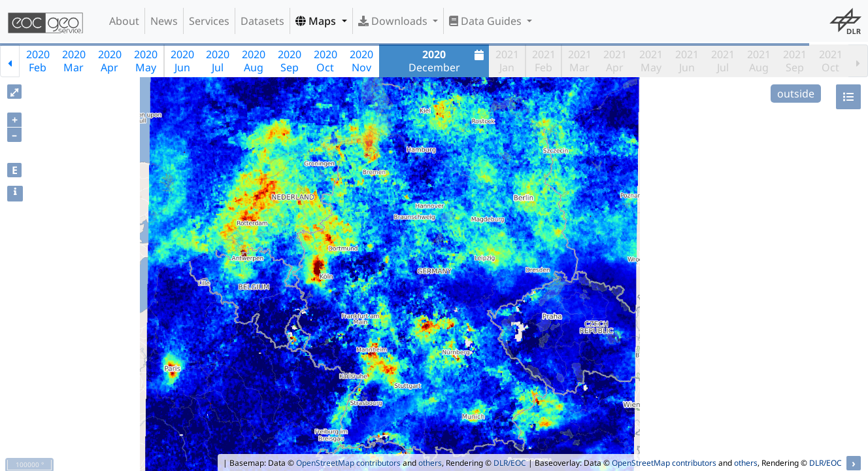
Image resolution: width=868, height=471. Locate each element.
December (448, 61)
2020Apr (110, 61)
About (124, 21)
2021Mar (580, 61)
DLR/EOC (510, 463)
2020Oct (325, 61)
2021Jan (507, 61)
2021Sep (795, 61)
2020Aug (254, 61)
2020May (146, 61)
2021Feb (544, 61)
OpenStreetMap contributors (348, 463)
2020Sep (290, 61)
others (430, 463)
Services (209, 21)
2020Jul (218, 61)
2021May (651, 61)
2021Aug (759, 61)
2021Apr (615, 61)
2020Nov (361, 61)
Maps (317, 21)
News (164, 21)
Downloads (394, 21)
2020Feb (38, 61)
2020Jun (182, 61)
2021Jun (687, 61)
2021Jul (723, 61)
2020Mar (74, 61)
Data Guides (487, 21)
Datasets (262, 21)
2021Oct (831, 61)
